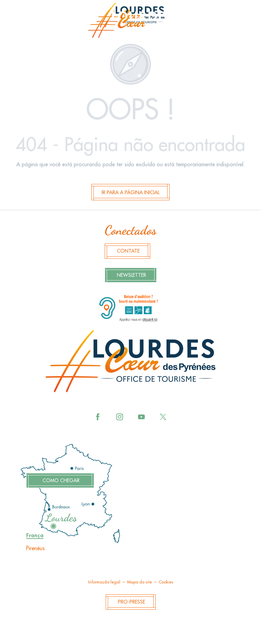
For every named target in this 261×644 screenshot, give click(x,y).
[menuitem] (130, 22)
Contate (128, 251)
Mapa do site (140, 582)
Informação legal (104, 582)
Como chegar (61, 481)
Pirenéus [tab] (36, 548)
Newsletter (132, 275)
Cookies (166, 582)
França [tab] (35, 536)
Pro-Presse (132, 602)
